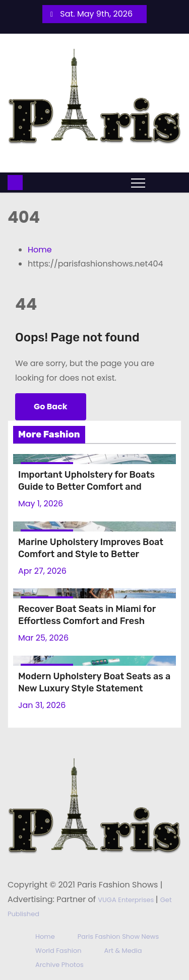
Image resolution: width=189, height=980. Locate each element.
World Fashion (58, 951)
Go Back (51, 407)
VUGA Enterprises (127, 900)
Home (40, 250)
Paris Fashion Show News (118, 937)
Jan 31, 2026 (42, 705)
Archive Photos (59, 965)
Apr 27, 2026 (42, 571)
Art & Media (123, 951)
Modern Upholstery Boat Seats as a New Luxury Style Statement (94, 682)
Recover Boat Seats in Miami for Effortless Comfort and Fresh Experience (87, 621)
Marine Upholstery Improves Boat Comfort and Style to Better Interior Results (91, 554)
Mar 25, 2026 (43, 638)
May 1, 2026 (41, 504)
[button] (158, 182)
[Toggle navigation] (138, 183)
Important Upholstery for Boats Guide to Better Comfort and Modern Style (86, 487)
